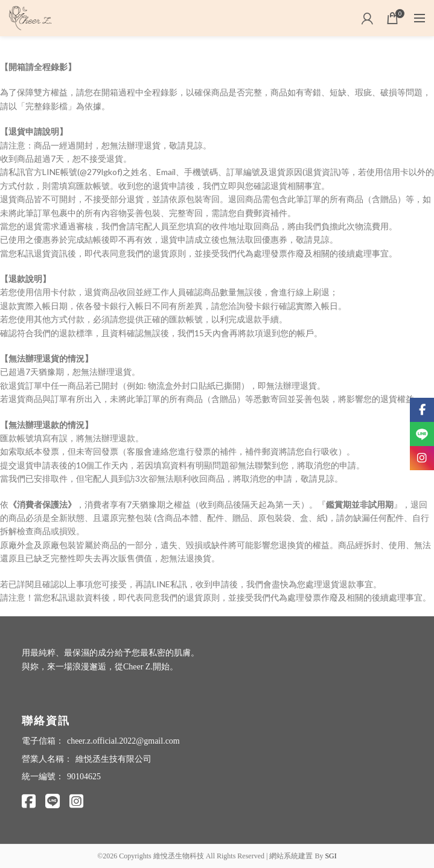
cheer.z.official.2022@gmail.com (123, 741)
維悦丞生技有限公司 (113, 759)
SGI (330, 856)
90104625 (84, 777)
